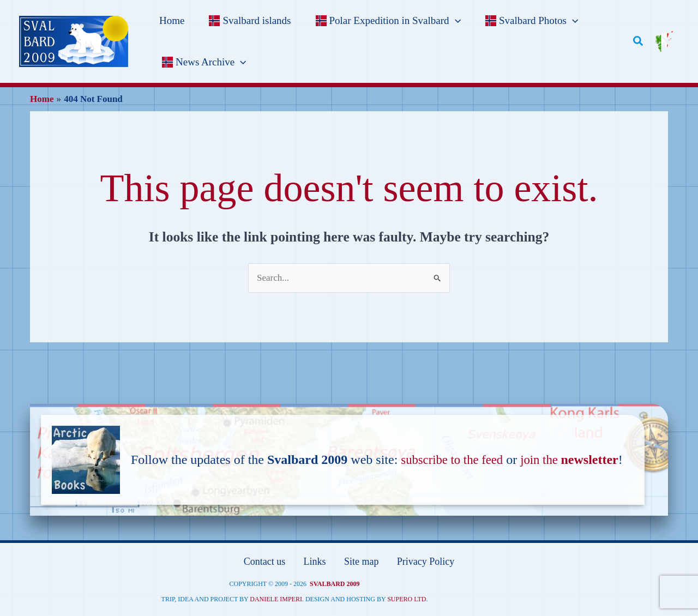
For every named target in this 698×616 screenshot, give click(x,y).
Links (314, 561)
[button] (638, 41)
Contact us (264, 561)
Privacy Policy (426, 561)
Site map (361, 561)
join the (576, 460)
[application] (452, 21)
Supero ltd (407, 597)
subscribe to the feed (455, 460)
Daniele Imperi (276, 597)
